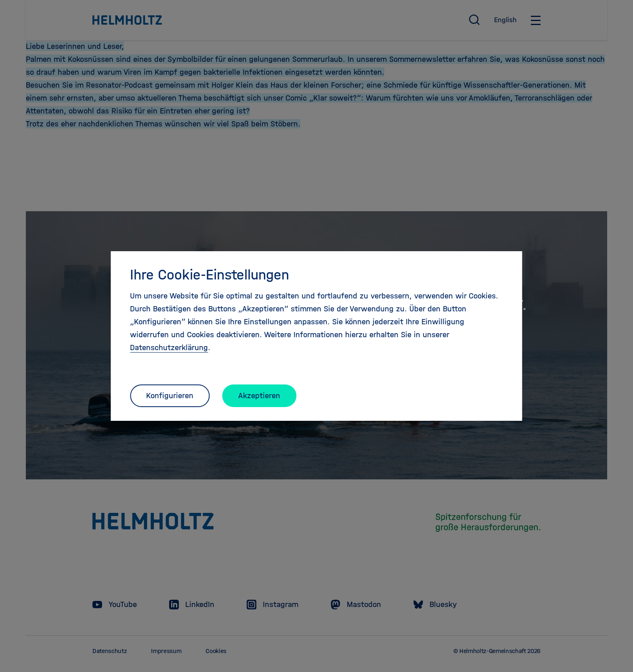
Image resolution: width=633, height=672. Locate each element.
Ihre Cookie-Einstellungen (210, 275)
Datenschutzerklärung (169, 348)
